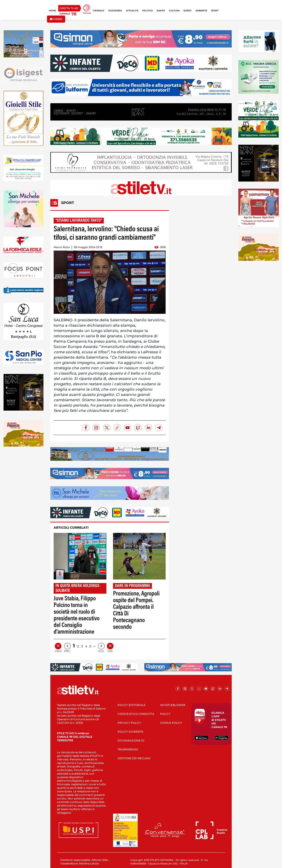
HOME (52, 11)
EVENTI (188, 11)
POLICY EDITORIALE (131, 705)
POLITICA (148, 11)
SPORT (215, 11)
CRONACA (99, 11)
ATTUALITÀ (132, 11)
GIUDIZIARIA (115, 11)
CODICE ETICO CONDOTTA (136, 714)
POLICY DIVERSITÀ (130, 732)
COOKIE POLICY (171, 723)
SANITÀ (161, 11)
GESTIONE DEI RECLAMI (134, 758)
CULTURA (174, 11)
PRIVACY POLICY (129, 723)
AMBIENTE (201, 11)
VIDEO (56, 19)
